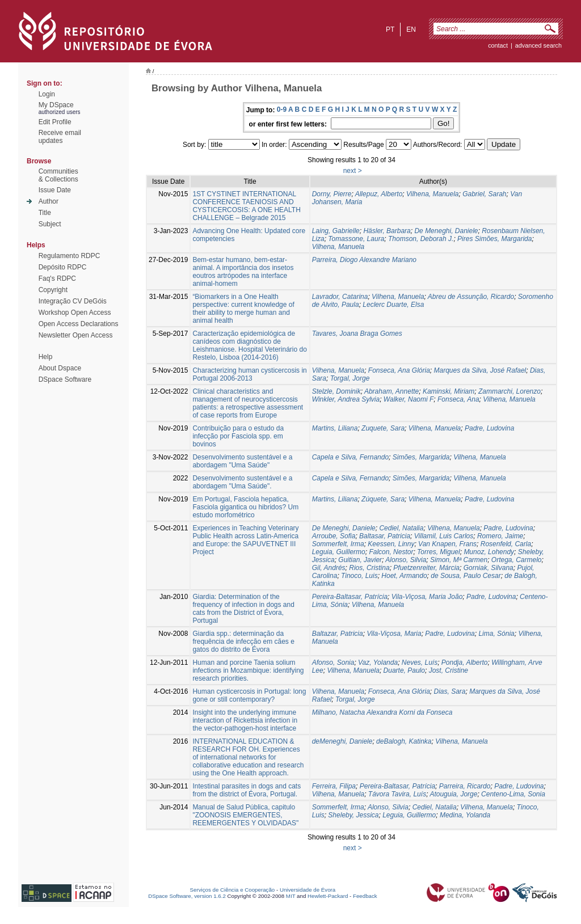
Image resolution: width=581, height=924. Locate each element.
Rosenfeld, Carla (506, 544)
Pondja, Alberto (465, 663)
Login (47, 94)
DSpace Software (65, 379)
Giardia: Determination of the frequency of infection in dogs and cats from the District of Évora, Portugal (243, 609)
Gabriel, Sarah (484, 194)
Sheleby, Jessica (353, 815)
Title (45, 213)
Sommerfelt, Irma (338, 544)
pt (390, 29)
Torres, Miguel (439, 552)
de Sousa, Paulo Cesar (466, 576)
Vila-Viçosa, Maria (394, 634)
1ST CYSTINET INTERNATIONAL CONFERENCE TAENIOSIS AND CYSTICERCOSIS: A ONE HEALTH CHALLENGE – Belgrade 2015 (247, 206)
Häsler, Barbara (387, 231)
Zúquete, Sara (383, 499)
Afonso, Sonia (333, 663)
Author (49, 201)
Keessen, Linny (391, 544)
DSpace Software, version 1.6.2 (187, 896)
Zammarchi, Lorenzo (510, 391)
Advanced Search (538, 45)
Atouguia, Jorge (453, 794)
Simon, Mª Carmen (459, 560)
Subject (50, 224)
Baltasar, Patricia (385, 536)
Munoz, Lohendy (489, 552)
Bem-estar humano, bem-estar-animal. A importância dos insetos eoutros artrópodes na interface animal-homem (243, 272)
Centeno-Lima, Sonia (513, 794)
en (411, 29)
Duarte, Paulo (404, 670)
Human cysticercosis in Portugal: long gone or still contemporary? (249, 695)
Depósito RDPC (63, 267)
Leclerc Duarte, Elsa (393, 305)
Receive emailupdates (60, 137)
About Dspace (60, 368)
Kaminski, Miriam (449, 391)
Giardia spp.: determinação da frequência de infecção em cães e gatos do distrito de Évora (243, 642)
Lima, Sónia (496, 634)
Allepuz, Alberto (379, 194)
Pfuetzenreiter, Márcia (426, 568)
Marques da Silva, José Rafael (480, 370)
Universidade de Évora (308, 890)
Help (46, 357)
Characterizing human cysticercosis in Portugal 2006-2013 (249, 374)
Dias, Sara (449, 691)
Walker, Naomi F (409, 399)
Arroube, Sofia (334, 536)
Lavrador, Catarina (340, 297)
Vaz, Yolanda (378, 663)
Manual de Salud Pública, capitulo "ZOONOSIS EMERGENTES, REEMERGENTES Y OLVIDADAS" (245, 815)
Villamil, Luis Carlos (444, 536)
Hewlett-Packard (328, 896)
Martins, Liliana (335, 428)
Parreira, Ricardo (465, 786)
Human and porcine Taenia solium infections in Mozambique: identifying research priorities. (248, 670)
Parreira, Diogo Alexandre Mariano (364, 260)
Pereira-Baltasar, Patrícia (350, 597)
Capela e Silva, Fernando (350, 457)
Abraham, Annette (391, 391)
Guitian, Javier (360, 560)
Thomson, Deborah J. (421, 239)
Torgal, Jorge (350, 378)
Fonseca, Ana (458, 399)
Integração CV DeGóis (73, 301)
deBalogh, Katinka (404, 741)
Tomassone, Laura (356, 239)
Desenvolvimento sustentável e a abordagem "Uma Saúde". (242, 482)
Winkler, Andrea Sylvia (346, 399)
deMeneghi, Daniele (342, 741)
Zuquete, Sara (383, 428)
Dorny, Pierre (332, 194)
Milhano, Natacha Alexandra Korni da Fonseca (382, 712)
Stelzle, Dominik (336, 391)
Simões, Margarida (421, 457)
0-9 (282, 109)
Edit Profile (55, 122)
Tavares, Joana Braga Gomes (357, 334)
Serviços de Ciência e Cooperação (233, 890)
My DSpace (56, 105)
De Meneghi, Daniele (446, 231)
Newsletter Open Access (76, 335)
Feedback (365, 896)
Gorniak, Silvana (489, 568)
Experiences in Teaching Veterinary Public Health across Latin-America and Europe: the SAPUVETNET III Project (245, 540)
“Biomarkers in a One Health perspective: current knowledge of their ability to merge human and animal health (243, 309)
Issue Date (55, 190)
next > (353, 171)
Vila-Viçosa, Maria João (427, 597)
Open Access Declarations (79, 324)
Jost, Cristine (449, 670)
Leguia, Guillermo (339, 552)
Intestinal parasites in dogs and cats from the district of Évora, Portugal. (247, 790)
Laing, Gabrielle (336, 231)
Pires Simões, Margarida (494, 239)
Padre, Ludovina (489, 428)
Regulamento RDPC (70, 256)
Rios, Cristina (369, 568)
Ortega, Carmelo (517, 560)
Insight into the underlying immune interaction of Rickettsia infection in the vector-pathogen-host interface (245, 720)
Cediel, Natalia (401, 528)
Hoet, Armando (404, 576)
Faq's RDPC (57, 279)
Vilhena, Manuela (433, 194)
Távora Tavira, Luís (397, 794)
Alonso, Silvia (406, 560)
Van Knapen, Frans (447, 544)
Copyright (53, 290)
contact (498, 45)
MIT (291, 896)
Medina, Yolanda (465, 815)
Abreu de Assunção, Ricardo (471, 297)
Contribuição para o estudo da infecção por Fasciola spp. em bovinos (238, 436)
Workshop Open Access (75, 313)
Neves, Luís (420, 663)
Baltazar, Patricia (338, 634)
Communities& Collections (58, 175)
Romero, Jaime (500, 536)
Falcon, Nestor (391, 552)
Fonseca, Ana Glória (399, 370)
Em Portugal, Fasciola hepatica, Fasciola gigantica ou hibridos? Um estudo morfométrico (245, 507)
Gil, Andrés (329, 568)
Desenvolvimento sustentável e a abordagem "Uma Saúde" (242, 461)
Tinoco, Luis (359, 576)
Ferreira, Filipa (334, 786)
